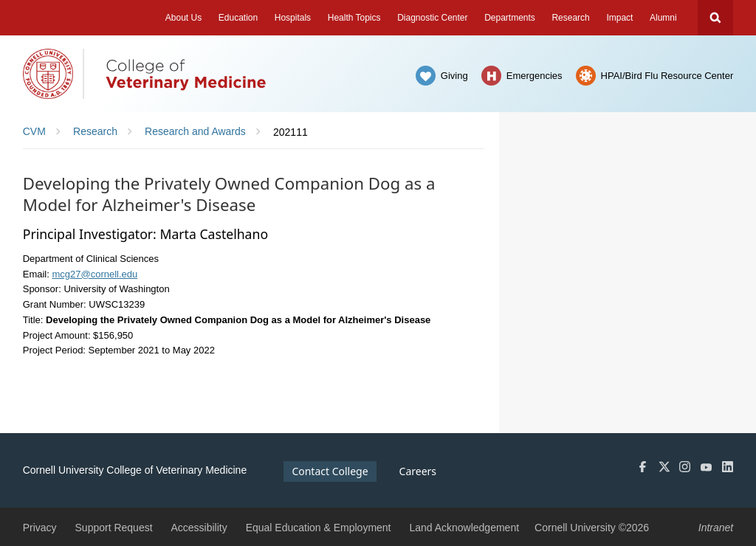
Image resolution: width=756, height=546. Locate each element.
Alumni (663, 18)
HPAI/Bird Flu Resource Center (667, 76)
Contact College (330, 471)
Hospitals (293, 18)
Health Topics (354, 18)
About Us (183, 18)
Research (570, 18)
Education (238, 18)
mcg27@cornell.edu (94, 274)
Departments (510, 18)
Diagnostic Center (432, 18)
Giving (454, 76)
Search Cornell (715, 18)
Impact (619, 18)
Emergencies (535, 76)
